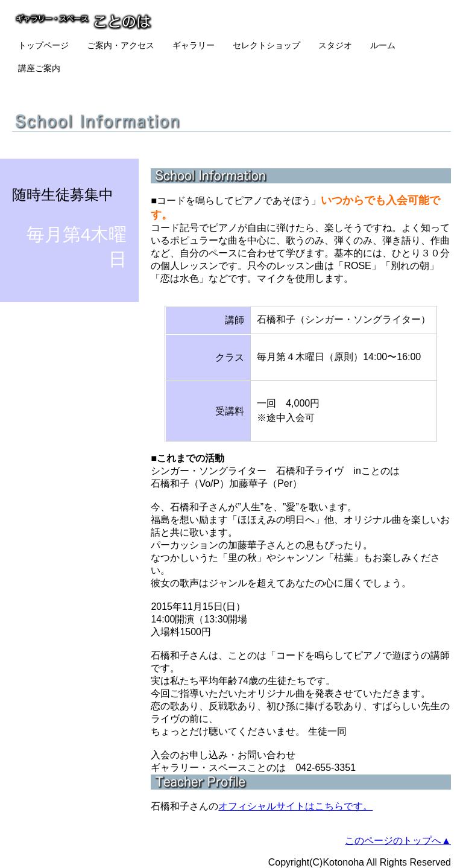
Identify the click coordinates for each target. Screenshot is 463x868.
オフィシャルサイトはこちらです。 (295, 806)
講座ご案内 (39, 68)
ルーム (383, 45)
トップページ (43, 45)
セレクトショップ (266, 45)
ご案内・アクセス (121, 45)
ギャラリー (194, 45)
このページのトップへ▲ (398, 841)
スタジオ (335, 45)
